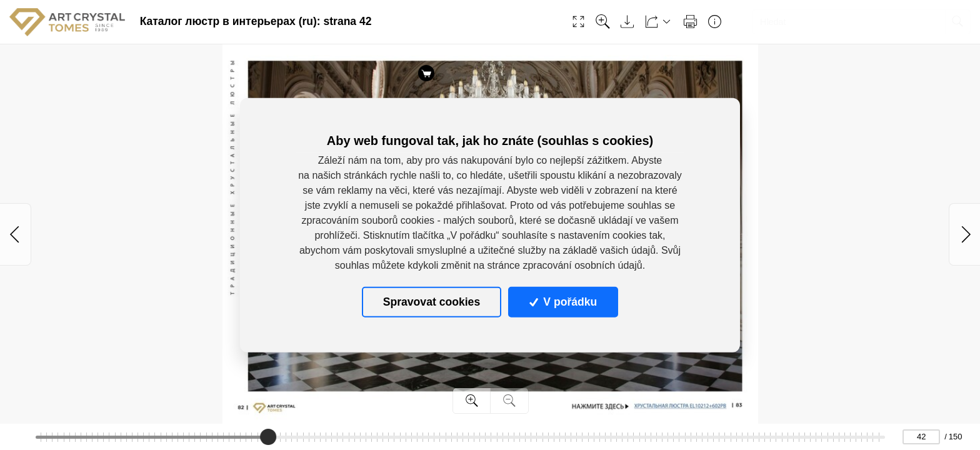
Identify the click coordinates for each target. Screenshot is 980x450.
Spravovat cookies (432, 302)
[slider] (268, 437)
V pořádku (563, 302)
